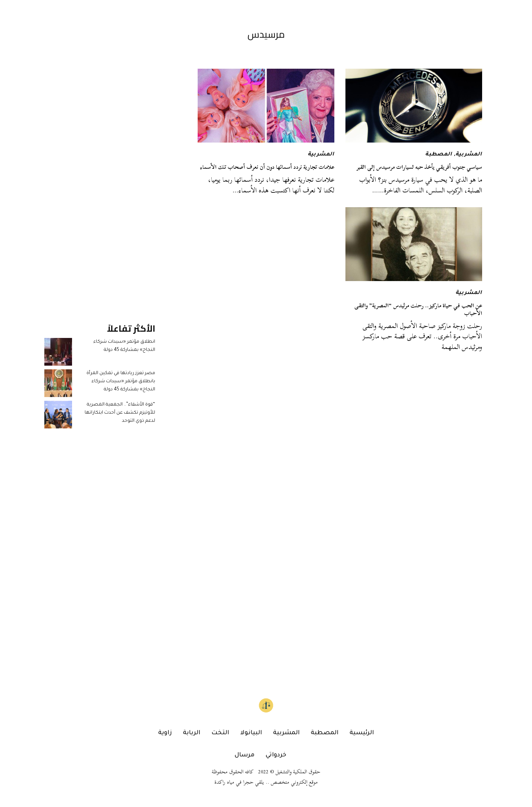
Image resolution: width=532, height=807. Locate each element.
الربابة (192, 733)
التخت (220, 733)
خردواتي (276, 755)
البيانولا (251, 733)
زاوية (165, 733)
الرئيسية (362, 733)
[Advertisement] (100, 179)
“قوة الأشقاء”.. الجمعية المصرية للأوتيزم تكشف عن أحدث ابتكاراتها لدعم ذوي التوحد (120, 413)
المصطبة (439, 155)
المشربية (469, 155)
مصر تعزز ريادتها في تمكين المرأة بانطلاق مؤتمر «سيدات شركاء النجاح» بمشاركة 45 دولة (121, 382)
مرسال (245, 755)
